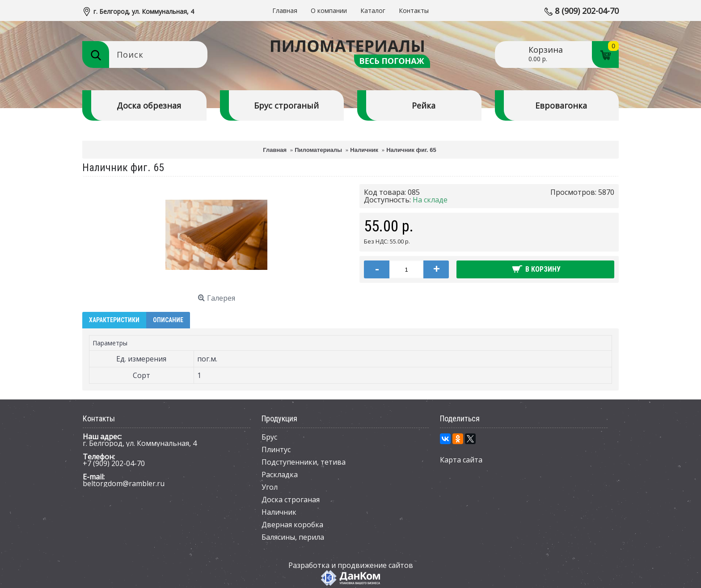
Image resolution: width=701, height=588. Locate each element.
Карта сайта (461, 460)
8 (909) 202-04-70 (587, 11)
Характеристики (114, 320)
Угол (270, 487)
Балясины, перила (293, 537)
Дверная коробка (292, 525)
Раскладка (280, 475)
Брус (269, 437)
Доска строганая (291, 500)
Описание (168, 320)
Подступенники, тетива (304, 462)
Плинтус (276, 449)
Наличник (279, 512)
